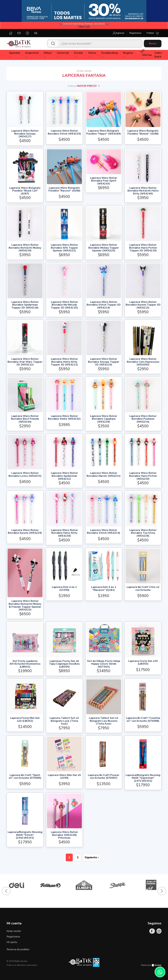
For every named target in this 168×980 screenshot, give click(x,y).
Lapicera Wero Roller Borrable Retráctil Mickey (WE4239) (25, 248)
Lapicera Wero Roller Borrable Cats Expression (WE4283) (143, 362)
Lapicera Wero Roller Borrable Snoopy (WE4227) (25, 134)
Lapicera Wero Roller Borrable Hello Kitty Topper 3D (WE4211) (64, 362)
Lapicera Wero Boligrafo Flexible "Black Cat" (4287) (25, 191)
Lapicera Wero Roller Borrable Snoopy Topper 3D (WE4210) (104, 362)
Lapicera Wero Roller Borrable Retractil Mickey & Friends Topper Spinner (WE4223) (25, 605)
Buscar (153, 43)
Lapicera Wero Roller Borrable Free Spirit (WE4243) (104, 181)
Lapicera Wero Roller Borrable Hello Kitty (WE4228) (64, 533)
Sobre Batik (158, 55)
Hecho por (151, 965)
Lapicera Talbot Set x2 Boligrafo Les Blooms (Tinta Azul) (104, 721)
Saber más (84, 27)
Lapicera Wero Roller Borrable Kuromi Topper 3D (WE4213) (143, 305)
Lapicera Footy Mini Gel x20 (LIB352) (25, 720)
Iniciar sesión (14, 931)
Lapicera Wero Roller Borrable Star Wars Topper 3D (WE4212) (25, 362)
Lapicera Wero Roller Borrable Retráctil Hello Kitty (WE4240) (143, 191)
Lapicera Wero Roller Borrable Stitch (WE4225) (64, 132)
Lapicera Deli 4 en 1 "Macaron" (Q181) (104, 589)
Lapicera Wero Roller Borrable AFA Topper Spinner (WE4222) (64, 248)
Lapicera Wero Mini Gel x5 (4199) (64, 777)
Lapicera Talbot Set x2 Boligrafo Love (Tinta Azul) (64, 721)
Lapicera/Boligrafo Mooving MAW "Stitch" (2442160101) (25, 835)
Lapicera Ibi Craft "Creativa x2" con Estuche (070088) (143, 720)
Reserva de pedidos (18, 949)
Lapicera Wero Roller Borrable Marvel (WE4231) (104, 475)
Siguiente (92, 857)
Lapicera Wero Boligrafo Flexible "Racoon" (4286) (64, 190)
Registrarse (13, 937)
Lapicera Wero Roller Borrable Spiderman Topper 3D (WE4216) (25, 305)
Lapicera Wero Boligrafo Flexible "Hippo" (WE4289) (104, 132)
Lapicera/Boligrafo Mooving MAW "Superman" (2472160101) (143, 778)
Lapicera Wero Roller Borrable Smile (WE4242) (64, 418)
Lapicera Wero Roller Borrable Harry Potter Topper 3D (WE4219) (143, 248)
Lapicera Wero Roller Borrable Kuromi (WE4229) (25, 532)
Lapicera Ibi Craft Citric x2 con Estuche (143, 589)
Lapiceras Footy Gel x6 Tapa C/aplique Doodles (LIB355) (64, 664)
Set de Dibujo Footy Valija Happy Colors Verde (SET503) (104, 664)
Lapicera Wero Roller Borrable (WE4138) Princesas (64, 835)
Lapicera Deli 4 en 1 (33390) (64, 589)
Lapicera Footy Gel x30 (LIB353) (143, 663)
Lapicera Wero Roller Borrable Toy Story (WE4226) (143, 533)
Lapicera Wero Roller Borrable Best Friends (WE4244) (25, 419)
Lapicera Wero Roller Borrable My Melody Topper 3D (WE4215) (64, 305)
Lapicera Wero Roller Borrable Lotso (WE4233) (25, 475)
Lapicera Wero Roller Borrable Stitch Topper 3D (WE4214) (104, 305)
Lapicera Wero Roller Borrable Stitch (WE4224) (104, 532)
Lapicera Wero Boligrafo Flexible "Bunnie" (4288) (143, 132)
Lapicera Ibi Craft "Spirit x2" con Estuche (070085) (25, 777)
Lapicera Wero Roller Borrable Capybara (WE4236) (104, 419)
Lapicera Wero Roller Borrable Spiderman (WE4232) (64, 476)
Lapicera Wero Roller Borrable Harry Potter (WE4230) (143, 476)
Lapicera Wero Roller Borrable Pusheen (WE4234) (143, 419)
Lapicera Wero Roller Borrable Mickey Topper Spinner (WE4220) (104, 248)
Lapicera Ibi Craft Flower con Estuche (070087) (104, 777)
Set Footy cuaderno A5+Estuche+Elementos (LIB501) (25, 664)
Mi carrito (12, 942)
